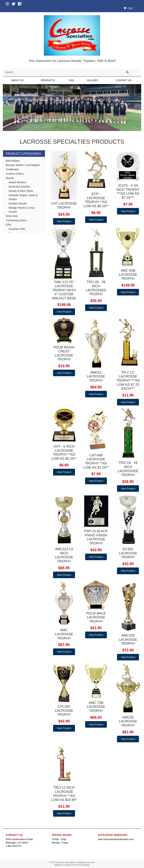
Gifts (9, 225)
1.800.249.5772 (13, 846)
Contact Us (124, 80)
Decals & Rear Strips (21, 191)
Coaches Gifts (17, 229)
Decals (10, 178)
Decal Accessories (19, 187)
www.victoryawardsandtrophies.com (116, 839)
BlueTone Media (82, 865)
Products (48, 80)
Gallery (93, 80)
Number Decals (18, 203)
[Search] (58, 72)
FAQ (71, 80)
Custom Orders (15, 174)
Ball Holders (13, 161)
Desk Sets (12, 216)
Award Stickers (17, 182)
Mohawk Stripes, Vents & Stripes (23, 197)
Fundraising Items (16, 220)
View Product (64, 221)
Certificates (12, 169)
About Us (17, 80)
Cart (128, 8)
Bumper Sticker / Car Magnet (23, 165)
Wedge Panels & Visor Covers (22, 210)
